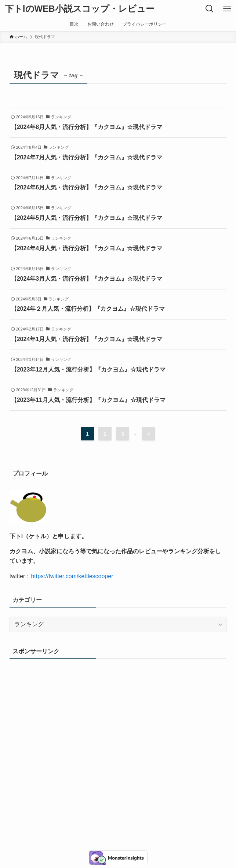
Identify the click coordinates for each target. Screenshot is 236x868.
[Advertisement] (118, 733)
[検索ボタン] (210, 9)
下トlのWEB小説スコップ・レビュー (80, 9)
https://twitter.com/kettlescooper (72, 576)
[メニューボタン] (227, 9)
